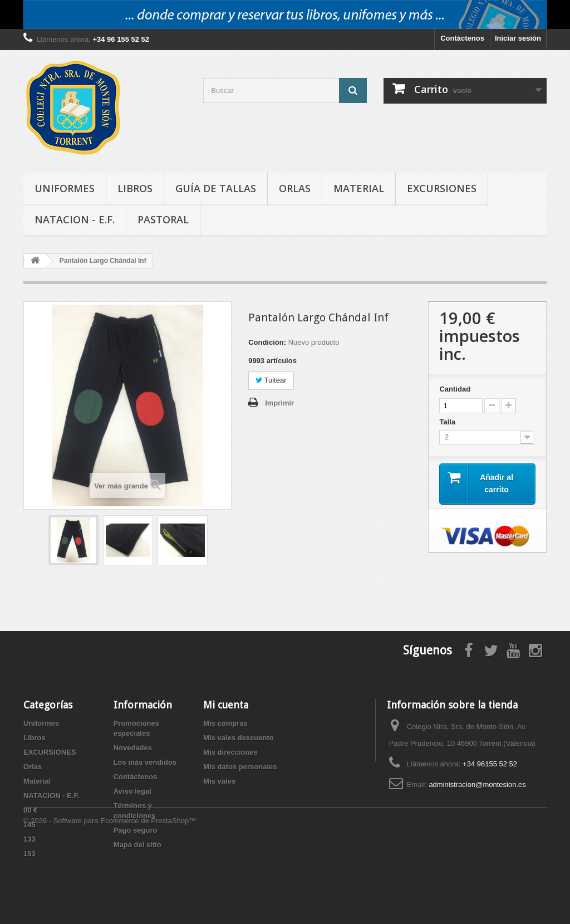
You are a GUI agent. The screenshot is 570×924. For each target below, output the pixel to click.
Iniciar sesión (518, 38)
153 (30, 854)
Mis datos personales (240, 767)
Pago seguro (136, 830)
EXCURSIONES (442, 188)
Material (359, 188)
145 (30, 825)
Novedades (133, 748)
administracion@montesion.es (477, 784)
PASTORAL (163, 219)
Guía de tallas (216, 188)
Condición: (267, 342)
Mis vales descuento (238, 738)
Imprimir (279, 403)
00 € (30, 810)
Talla (448, 422)
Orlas (295, 188)
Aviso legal (132, 791)
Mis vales (219, 781)
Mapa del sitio (137, 845)
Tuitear (271, 380)
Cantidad (455, 389)
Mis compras (225, 723)
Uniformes (65, 188)
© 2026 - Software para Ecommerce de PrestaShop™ (110, 894)
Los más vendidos (145, 762)
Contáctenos (462, 38)
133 (30, 839)
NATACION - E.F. (75, 219)
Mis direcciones (230, 752)
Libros (135, 188)
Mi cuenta (226, 705)
